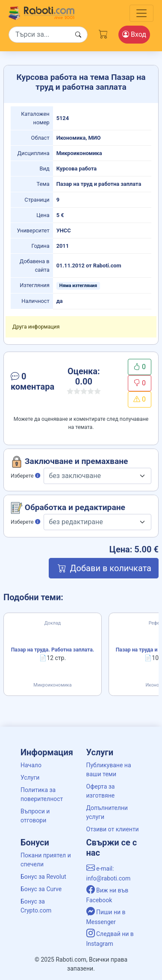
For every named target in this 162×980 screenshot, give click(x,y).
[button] (32, 383)
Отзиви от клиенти (113, 829)
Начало (31, 765)
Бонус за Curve (41, 889)
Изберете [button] (25, 476)
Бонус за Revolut (43, 877)
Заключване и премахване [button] (69, 462)
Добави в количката (104, 568)
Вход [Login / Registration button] (134, 34)
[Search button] (78, 35)
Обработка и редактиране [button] (68, 508)
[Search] (48, 35)
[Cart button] (103, 33)
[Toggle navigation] (141, 13)
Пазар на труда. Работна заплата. (53, 650)
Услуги (30, 778)
